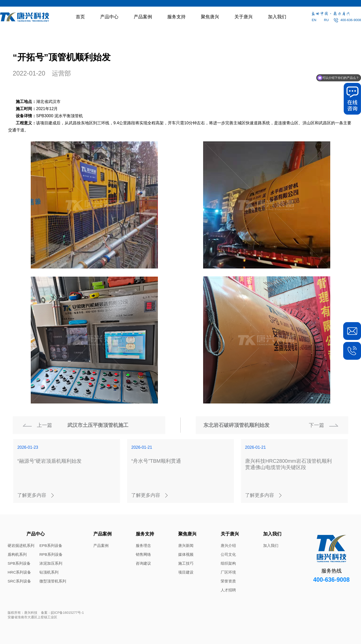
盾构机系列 (17, 554)
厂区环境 (228, 572)
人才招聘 (228, 590)
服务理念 (143, 545)
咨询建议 (143, 563)
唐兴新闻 (186, 545)
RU (326, 20)
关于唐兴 (244, 17)
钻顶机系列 (49, 572)
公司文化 (228, 554)
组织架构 (228, 563)
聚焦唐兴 (210, 17)
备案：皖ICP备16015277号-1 (62, 613)
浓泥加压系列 (51, 563)
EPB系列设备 (51, 545)
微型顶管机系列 (53, 581)
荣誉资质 (228, 581)
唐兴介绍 (228, 545)
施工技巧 (186, 563)
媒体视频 (186, 554)
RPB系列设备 (51, 554)
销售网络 (143, 554)
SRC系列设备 (19, 581)
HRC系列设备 (19, 572)
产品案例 (143, 17)
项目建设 (186, 572)
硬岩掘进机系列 (21, 545)
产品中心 (109, 17)
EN (314, 20)
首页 (80, 17)
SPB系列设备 (19, 563)
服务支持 (176, 17)
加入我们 (277, 17)
